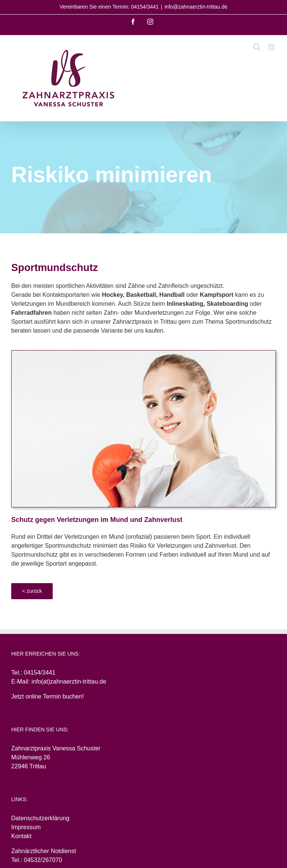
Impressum (26, 827)
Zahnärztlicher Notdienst (44, 851)
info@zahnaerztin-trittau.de (196, 7)
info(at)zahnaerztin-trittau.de (69, 682)
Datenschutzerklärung (40, 818)
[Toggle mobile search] (257, 47)
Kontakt (21, 836)
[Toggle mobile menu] (272, 47)
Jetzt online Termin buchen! (47, 696)
